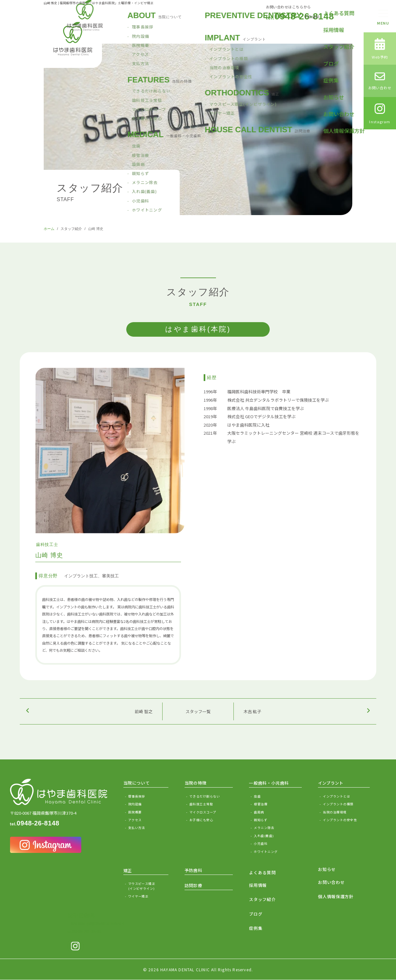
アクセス (135, 820)
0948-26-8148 (300, 16)
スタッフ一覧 (198, 711)
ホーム (49, 229)
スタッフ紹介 (71, 229)
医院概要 (135, 812)
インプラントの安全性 (340, 820)
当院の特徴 (196, 783)
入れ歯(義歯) (264, 836)
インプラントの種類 (338, 804)
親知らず (261, 820)
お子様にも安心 (201, 820)
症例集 (256, 928)
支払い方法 (137, 828)
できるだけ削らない (205, 796)
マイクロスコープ (203, 812)
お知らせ (327, 869)
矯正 (128, 871)
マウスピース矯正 (148, 886)
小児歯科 (261, 844)
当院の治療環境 (335, 812)
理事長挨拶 (137, 796)
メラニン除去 (264, 828)
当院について (137, 783)
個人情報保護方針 (336, 896)
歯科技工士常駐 (201, 804)
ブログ (256, 914)
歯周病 (259, 812)
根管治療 (261, 804)
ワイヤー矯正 (138, 896)
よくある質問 (262, 872)
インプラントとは (336, 796)
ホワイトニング (266, 852)
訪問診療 (193, 885)
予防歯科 (193, 870)
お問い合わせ (331, 882)
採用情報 (258, 885)
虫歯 (257, 796)
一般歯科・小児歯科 (269, 783)
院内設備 (135, 804)
